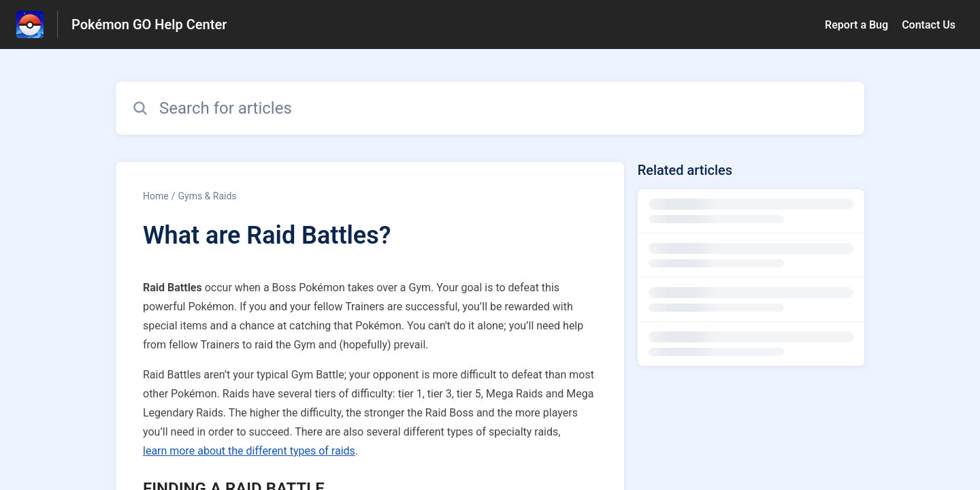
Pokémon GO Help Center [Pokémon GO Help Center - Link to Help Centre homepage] (149, 24)
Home (156, 196)
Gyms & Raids (207, 196)
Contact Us (929, 25)
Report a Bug (856, 25)
